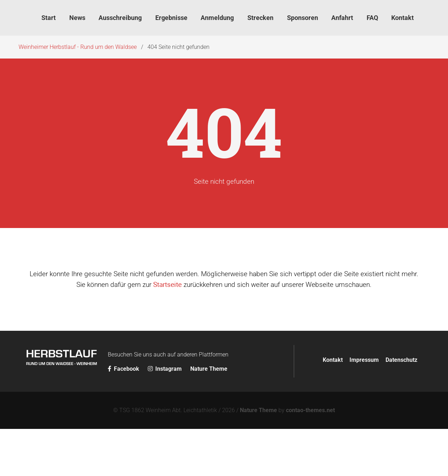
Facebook (124, 369)
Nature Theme (209, 369)
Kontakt (333, 360)
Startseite (167, 284)
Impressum (364, 360)
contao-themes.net (310, 410)
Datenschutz (401, 360)
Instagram (165, 369)
